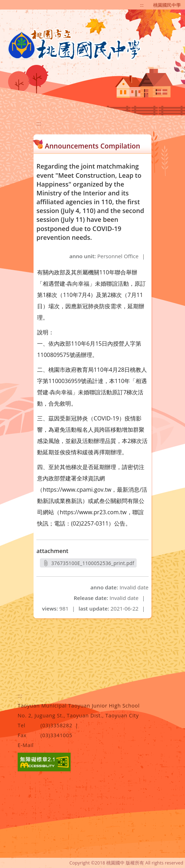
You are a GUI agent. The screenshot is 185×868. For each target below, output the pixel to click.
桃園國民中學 (167, 5)
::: (142, 5)
